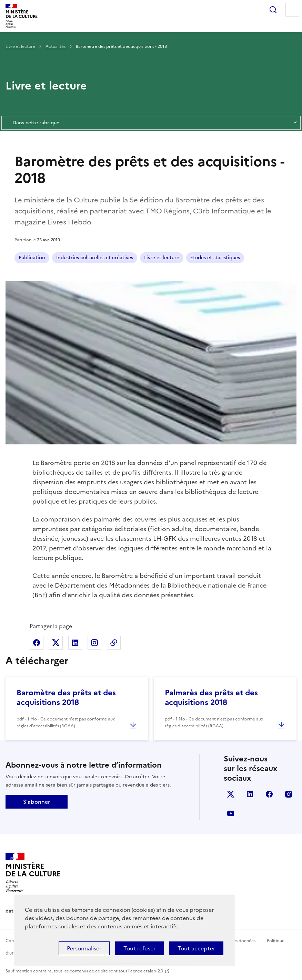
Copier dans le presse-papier (114, 643)
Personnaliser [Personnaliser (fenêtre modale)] (84, 948)
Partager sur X (56, 643)
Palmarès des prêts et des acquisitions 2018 (211, 698)
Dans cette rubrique (151, 123)
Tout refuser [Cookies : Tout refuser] (139, 948)
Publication (32, 258)
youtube (231, 813)
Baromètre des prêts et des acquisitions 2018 (66, 698)
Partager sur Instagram (94, 643)
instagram (289, 794)
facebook (269, 794)
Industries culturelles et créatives (95, 258)
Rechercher (273, 10)
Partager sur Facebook (37, 643)
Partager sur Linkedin (75, 643)
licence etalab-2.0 (146, 971)
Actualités (56, 46)
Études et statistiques (215, 258)
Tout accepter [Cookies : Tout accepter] (196, 948)
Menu (292, 10)
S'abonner (37, 802)
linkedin (250, 794)
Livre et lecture (21, 46)
